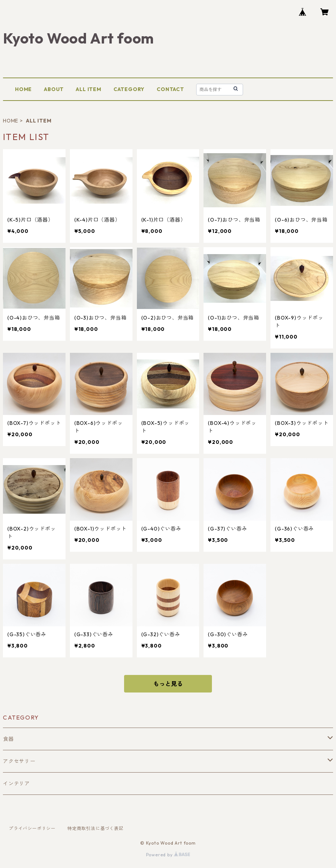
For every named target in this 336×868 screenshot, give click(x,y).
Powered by (168, 855)
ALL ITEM (88, 89)
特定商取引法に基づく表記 (96, 828)
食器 (8, 739)
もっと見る (168, 684)
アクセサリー (19, 761)
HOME (23, 89)
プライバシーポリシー (32, 828)
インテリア (16, 784)
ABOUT (54, 89)
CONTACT (170, 89)
